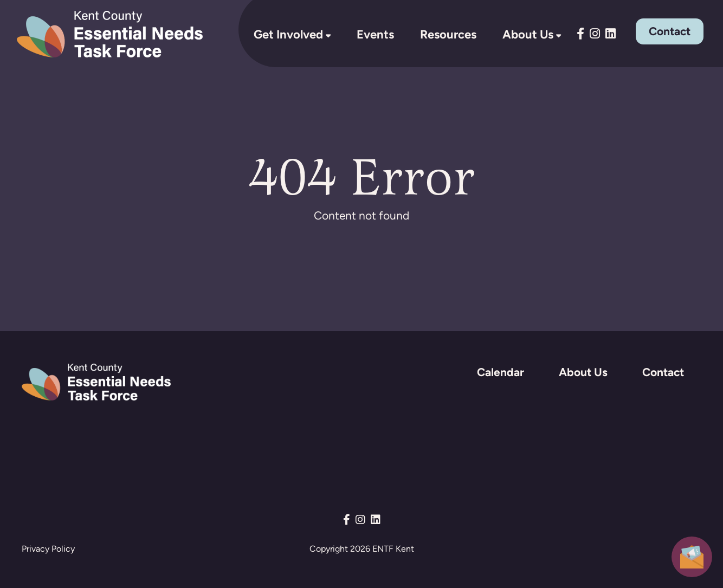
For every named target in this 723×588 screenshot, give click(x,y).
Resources (448, 34)
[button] (692, 556)
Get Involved (288, 34)
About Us (528, 34)
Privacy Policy (48, 549)
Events (375, 34)
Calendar (501, 372)
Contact (670, 31)
